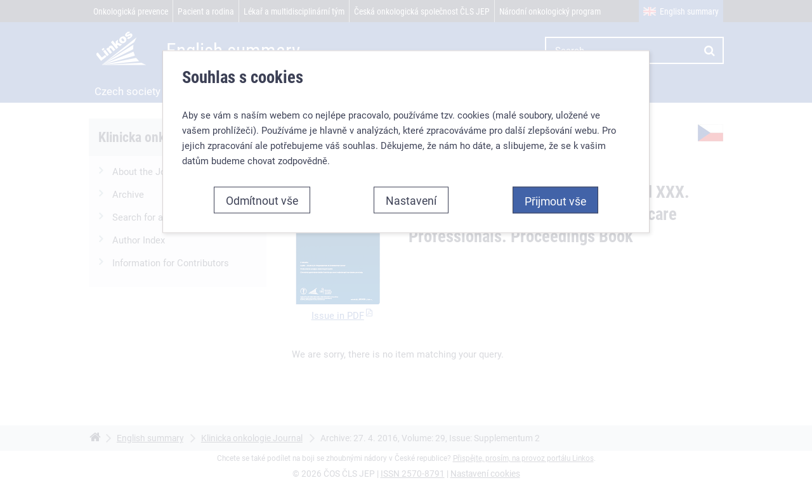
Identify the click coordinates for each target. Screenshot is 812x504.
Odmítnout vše (262, 200)
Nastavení (411, 200)
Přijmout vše (555, 200)
